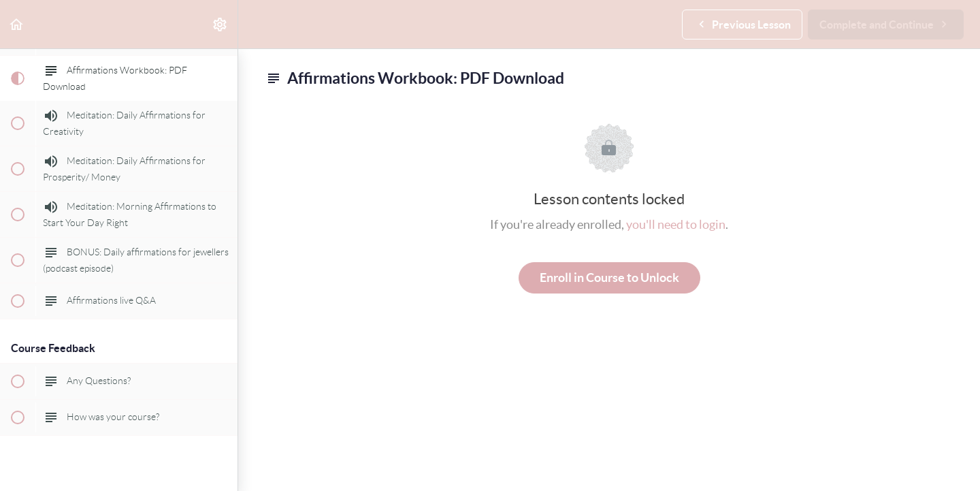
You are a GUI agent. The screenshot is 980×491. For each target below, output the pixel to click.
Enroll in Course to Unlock (609, 278)
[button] (17, 24)
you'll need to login (676, 224)
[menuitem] (220, 24)
